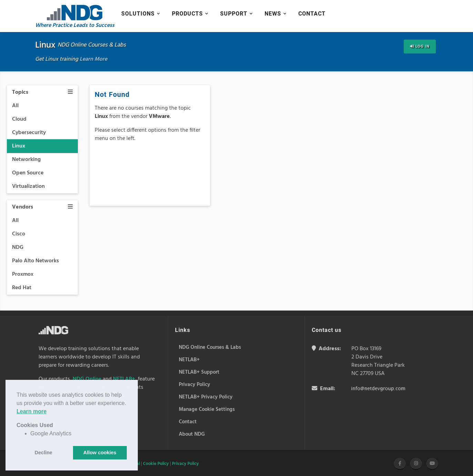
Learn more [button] (32, 411)
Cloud (19, 119)
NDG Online (87, 379)
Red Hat (22, 288)
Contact (312, 14)
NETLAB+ (124, 379)
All (15, 106)
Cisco (19, 234)
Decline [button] (44, 453)
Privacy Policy (185, 464)
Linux (19, 146)
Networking (26, 160)
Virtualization (28, 186)
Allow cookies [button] (100, 453)
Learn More (93, 59)
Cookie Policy (156, 464)
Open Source (28, 173)
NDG (18, 247)
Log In (420, 47)
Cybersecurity (29, 133)
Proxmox (23, 274)
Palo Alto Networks (35, 261)
